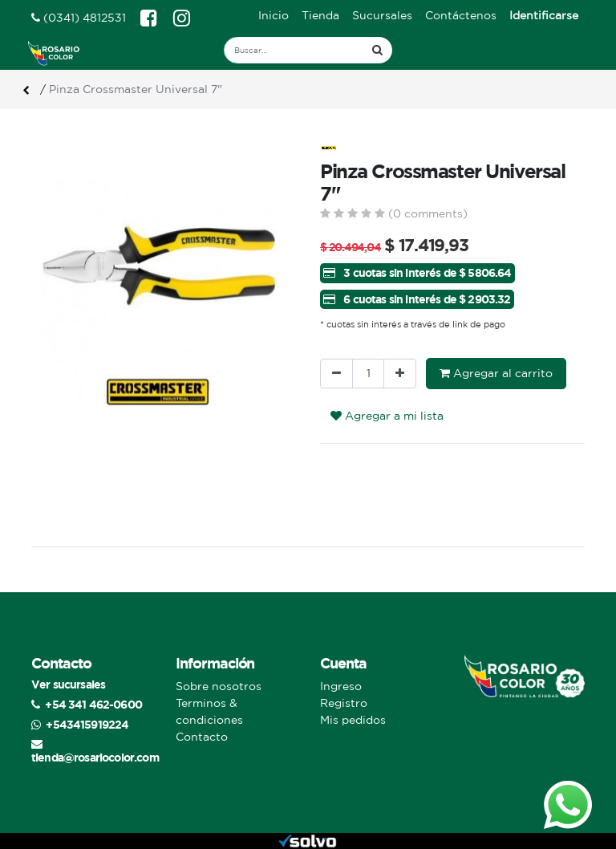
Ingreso (341, 686)
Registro (344, 703)
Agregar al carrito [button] (496, 373)
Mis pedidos (353, 720)
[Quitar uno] (336, 374)
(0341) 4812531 (79, 18)
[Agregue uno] (400, 374)
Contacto (202, 737)
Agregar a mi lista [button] (387, 416)
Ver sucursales (68, 684)
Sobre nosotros (219, 686)
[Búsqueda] (377, 50)
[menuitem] (274, 16)
